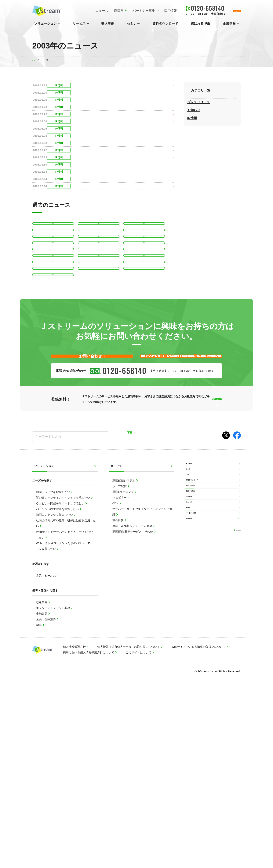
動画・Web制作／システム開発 (133, 702)
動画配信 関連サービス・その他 (133, 707)
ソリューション (45, 24)
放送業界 (42, 778)
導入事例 (108, 24)
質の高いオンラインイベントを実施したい (63, 673)
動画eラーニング (124, 668)
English (236, 764)
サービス (79, 24)
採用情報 (139, 11)
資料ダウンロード (165, 24)
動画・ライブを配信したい (53, 668)
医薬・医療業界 (46, 795)
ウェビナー (120, 673)
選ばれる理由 (200, 24)
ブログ (191, 663)
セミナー (133, 24)
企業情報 (229, 24)
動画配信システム (124, 656)
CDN (116, 679)
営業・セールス (46, 751)
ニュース (70, 11)
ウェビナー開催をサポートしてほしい (61, 679)
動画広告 (118, 696)
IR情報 (87, 11)
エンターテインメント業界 (53, 784)
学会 (39, 801)
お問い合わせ (195, 685)
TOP (35, 60)
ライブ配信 (120, 662)
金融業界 (42, 789)
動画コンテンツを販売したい (55, 690)
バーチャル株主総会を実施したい (58, 685)
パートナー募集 (112, 11)
